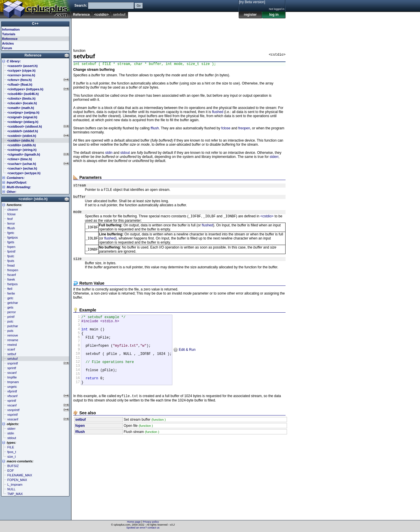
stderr (274, 158)
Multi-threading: (19, 187)
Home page (134, 522)
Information (11, 29)
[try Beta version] (252, 2)
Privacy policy (151, 522)
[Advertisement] (179, 32)
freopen (244, 129)
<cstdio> (101, 15)
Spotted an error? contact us (143, 528)
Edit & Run (184, 363)
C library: (14, 61)
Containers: (16, 178)
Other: (12, 192)
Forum (7, 48)
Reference (81, 15)
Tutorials (9, 34)
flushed (218, 113)
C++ (35, 24)
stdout (125, 154)
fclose (226, 129)
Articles (8, 43)
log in (274, 15)
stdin (109, 154)
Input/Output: (17, 182)
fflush (155, 129)
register (250, 15)
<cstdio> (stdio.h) (33, 199)
